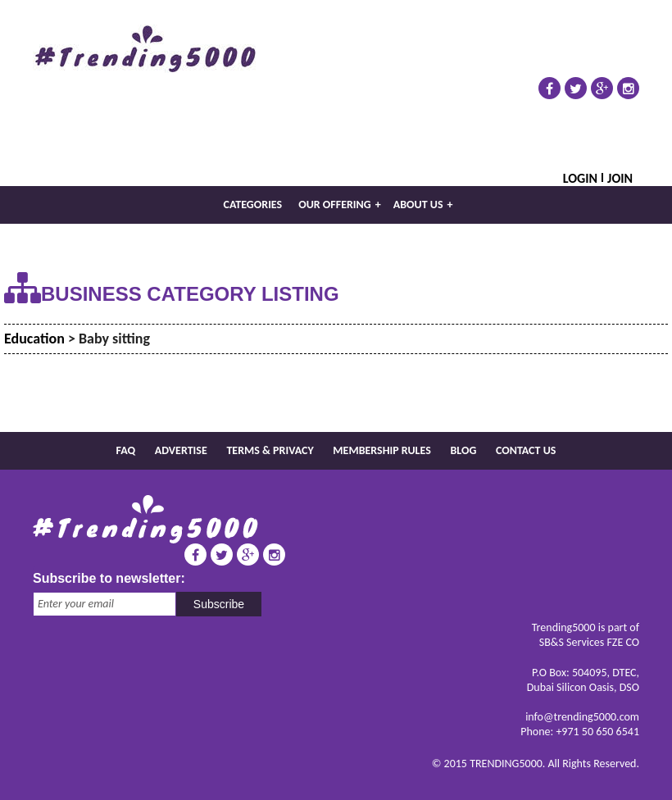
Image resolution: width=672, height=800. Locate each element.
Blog (463, 450)
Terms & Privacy (270, 450)
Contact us (526, 450)
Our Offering (340, 205)
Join (620, 177)
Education (34, 339)
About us (423, 205)
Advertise (181, 450)
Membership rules (381, 450)
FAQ (126, 450)
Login (580, 177)
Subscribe (219, 604)
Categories (253, 205)
